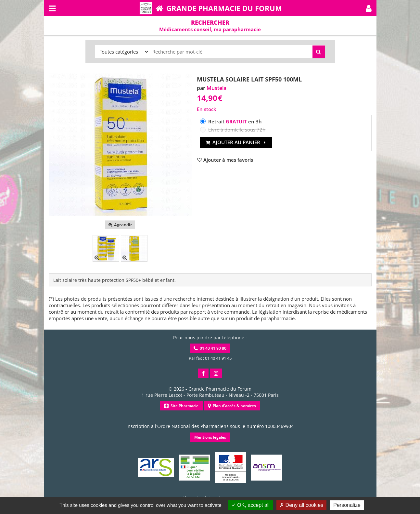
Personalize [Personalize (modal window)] (347, 505)
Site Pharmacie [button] (181, 406)
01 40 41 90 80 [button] (210, 348)
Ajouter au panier (236, 142)
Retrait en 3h (235, 121)
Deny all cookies (301, 505)
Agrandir (120, 225)
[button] (369, 8)
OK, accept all (251, 505)
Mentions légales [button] (210, 437)
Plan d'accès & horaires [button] (232, 406)
